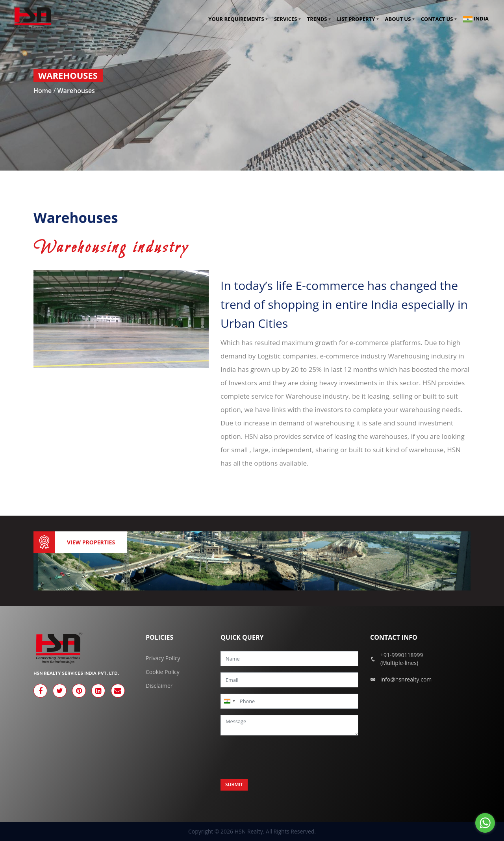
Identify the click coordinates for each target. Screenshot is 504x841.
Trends (317, 19)
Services (286, 19)
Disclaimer (159, 686)
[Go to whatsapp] (485, 823)
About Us (398, 19)
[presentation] (280, 757)
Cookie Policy (163, 672)
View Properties (91, 542)
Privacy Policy (163, 658)
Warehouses (76, 91)
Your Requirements (236, 19)
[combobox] (229, 701)
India (476, 19)
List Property (356, 19)
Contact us (437, 19)
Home (43, 91)
